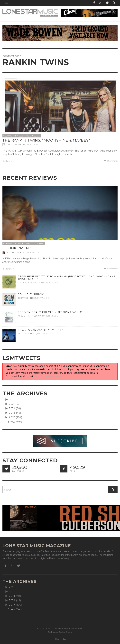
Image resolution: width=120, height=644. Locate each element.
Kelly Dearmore (16, 144)
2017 (12, 417)
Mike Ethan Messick (30, 316)
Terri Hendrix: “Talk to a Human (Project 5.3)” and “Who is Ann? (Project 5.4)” (67, 278)
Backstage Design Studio (60, 632)
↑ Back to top (60, 639)
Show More (15, 422)
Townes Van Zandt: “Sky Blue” (41, 330)
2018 (12, 413)
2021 (12, 400)
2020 (12, 404)
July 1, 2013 (32, 144)
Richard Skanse (16, 252)
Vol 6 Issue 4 (32, 136)
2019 (12, 408)
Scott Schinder (27, 298)
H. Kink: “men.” (17, 248)
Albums (8, 136)
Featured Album (24, 244)
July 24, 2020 (33, 252)
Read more (9, 161)
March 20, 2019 (45, 334)
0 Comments (111, 161)
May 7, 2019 (43, 298)
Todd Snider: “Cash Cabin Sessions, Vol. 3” (50, 312)
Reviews (19, 136)
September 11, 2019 (48, 283)
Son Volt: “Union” (31, 294)
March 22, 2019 (50, 316)
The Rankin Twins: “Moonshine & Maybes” (46, 140)
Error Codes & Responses (48, 376)
